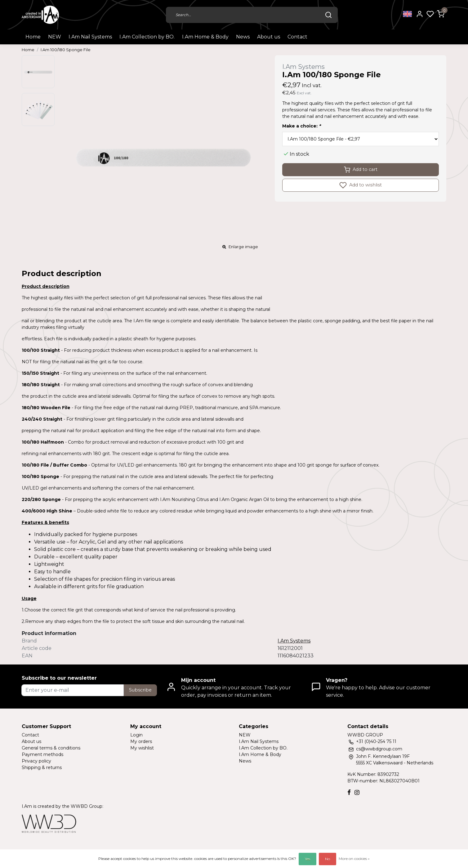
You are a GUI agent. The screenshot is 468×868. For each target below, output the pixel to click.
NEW (55, 37)
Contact (297, 37)
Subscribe (140, 690)
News (243, 37)
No (328, 859)
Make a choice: (301, 126)
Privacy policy (36, 761)
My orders (141, 741)
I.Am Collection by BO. (147, 37)
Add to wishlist (361, 185)
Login (136, 735)
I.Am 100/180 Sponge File (66, 50)
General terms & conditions (51, 748)
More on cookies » (354, 859)
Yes (308, 859)
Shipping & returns (42, 767)
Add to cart (361, 170)
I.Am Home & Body (205, 37)
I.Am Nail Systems (90, 37)
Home (33, 37)
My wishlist (142, 748)
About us (269, 37)
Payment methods (42, 754)
